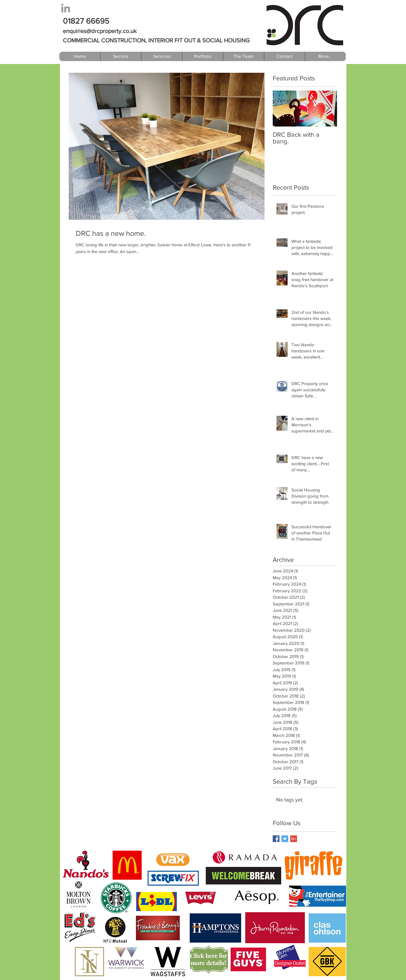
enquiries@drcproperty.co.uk (100, 31)
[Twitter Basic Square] (285, 839)
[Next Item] (328, 109)
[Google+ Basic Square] (294, 839)
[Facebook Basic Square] (276, 839)
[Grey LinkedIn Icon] (66, 8)
